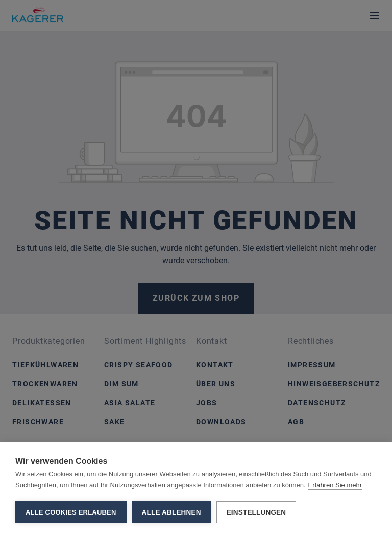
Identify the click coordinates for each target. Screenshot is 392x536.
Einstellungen (256, 512)
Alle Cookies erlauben (71, 512)
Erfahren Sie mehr (335, 485)
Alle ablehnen (171, 512)
